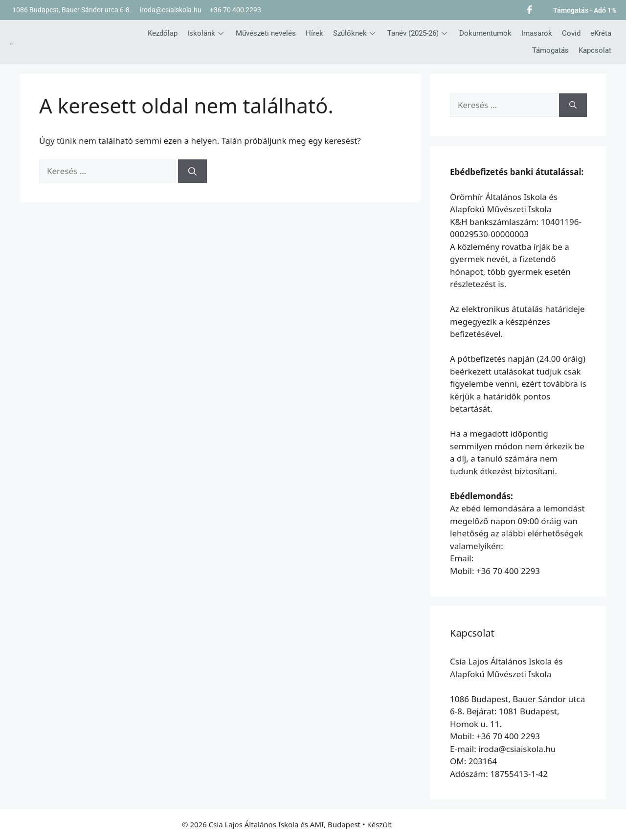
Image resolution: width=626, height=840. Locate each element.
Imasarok (537, 33)
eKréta (601, 33)
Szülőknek (355, 33)
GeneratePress (419, 824)
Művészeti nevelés (266, 33)
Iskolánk (207, 33)
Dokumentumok (485, 33)
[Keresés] (192, 171)
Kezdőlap (163, 33)
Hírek (314, 33)
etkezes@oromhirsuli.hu (522, 558)
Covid (571, 33)
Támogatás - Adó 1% (585, 10)
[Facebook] (529, 9)
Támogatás (550, 50)
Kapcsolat (595, 50)
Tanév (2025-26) (418, 33)
